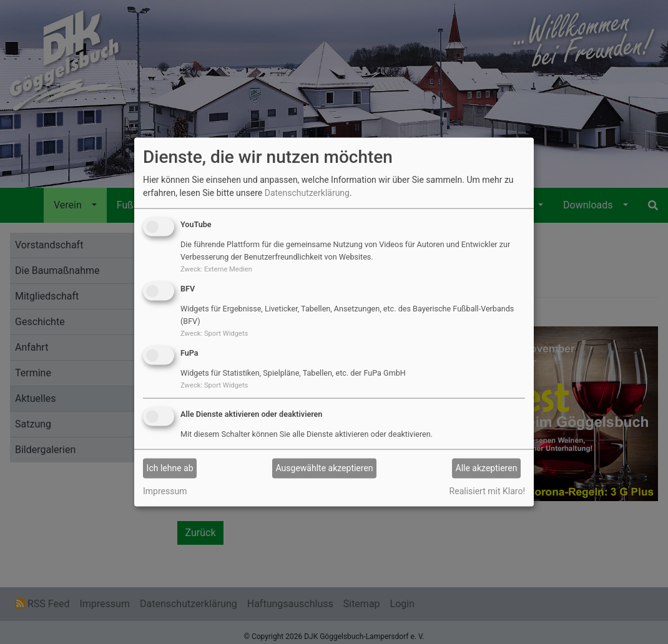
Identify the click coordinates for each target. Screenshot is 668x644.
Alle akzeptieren (487, 468)
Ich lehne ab (170, 468)
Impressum (165, 490)
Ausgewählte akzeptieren (325, 468)
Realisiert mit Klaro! (487, 490)
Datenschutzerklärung (307, 193)
